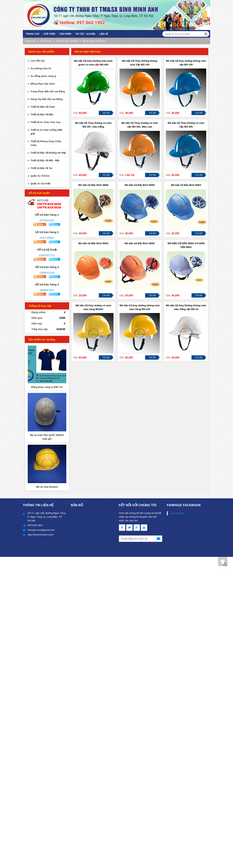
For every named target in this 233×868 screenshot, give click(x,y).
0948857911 (47, 290)
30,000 (129, 233)
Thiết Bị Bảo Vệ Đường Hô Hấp (48, 153)
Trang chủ (33, 34)
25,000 (175, 233)
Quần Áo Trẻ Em (40, 176)
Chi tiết (106, 113)
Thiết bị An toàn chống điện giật (46, 132)
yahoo (40, 224)
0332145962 (47, 238)
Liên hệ (104, 34)
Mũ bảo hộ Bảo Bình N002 (140, 243)
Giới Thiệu (49, 34)
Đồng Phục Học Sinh (43, 84)
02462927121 (47, 255)
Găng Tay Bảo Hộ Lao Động (47, 99)
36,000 (129, 113)
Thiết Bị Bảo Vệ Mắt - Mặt (45, 160)
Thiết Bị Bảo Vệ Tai (41, 168)
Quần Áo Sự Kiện (41, 184)
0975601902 (47, 220)
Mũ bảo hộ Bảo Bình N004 (186, 185)
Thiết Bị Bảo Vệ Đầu (67, 41)
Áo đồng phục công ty (43, 76)
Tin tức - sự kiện (85, 34)
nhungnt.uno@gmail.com (41, 530)
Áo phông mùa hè (41, 68)
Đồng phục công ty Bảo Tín (47, 387)
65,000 (83, 113)
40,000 (83, 233)
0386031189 (47, 273)
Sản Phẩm (65, 34)
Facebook (177, 513)
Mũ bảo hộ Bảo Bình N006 (93, 185)
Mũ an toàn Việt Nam (94, 41)
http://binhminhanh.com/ (41, 535)
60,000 (83, 175)
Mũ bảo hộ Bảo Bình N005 (140, 185)
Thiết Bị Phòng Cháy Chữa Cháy (46, 143)
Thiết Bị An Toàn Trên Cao (46, 122)
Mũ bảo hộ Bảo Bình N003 (93, 243)
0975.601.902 (49, 204)
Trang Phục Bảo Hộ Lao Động (48, 91)
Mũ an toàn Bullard (47, 487)
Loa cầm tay (38, 61)
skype (55, 224)
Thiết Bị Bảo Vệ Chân (43, 107)
